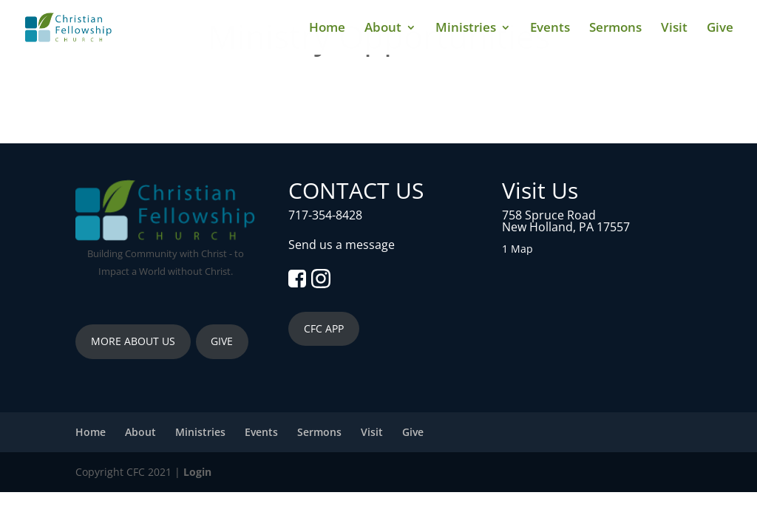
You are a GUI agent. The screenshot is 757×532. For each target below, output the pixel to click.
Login (197, 472)
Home (327, 29)
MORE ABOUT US (133, 341)
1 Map (517, 249)
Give (720, 29)
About (383, 29)
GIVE (222, 341)
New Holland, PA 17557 (566, 227)
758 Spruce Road (549, 215)
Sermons (615, 29)
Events (550, 29)
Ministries (466, 29)
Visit (674, 29)
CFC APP (324, 328)
